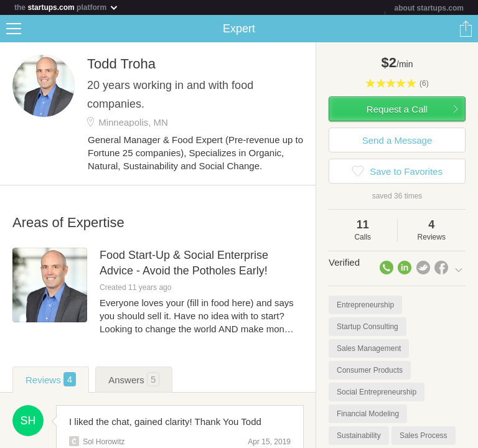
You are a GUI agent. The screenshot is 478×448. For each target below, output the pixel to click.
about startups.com (429, 8)
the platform (67, 7)
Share (466, 29)
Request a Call (397, 109)
